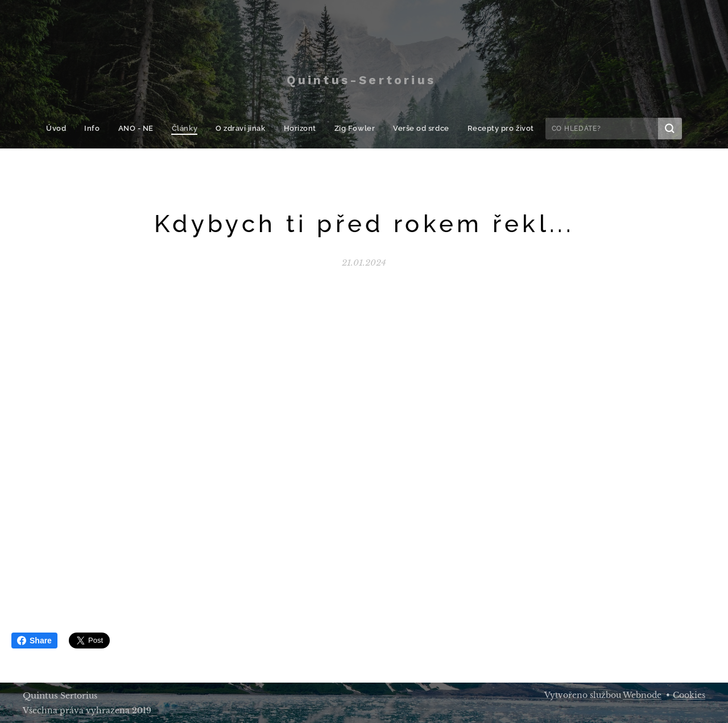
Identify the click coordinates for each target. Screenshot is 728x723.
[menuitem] (68, 129)
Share (34, 641)
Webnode (642, 695)
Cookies (689, 695)
